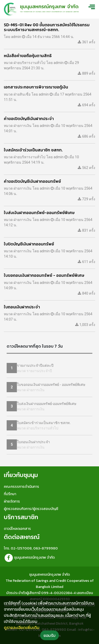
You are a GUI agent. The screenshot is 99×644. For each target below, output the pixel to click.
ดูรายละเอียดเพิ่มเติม (22, 627)
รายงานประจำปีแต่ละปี (35, 365)
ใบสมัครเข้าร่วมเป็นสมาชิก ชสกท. (44, 423)
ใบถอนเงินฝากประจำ (33, 442)
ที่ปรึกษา (10, 494)
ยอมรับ (49, 635)
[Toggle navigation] (92, 6)
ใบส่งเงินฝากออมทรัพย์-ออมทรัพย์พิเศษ (47, 404)
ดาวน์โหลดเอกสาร (17, 529)
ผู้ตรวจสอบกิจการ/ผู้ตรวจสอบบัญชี (31, 509)
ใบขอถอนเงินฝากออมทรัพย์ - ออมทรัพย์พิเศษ (51, 385)
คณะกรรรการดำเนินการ (21, 487)
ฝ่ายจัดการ (12, 501)
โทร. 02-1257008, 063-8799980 (31, 548)
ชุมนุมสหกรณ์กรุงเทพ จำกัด (29, 557)
